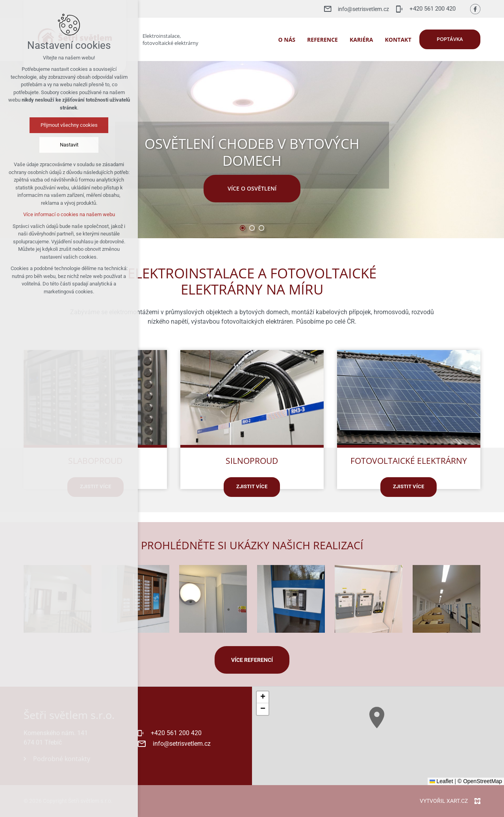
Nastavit (49, 145)
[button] (408, 749)
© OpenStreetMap (480, 781)
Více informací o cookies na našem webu (49, 214)
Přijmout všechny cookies (49, 125)
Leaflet (441, 781)
